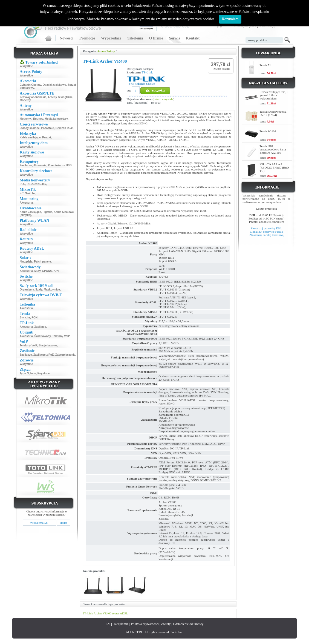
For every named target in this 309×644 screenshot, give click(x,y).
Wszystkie (26, 66)
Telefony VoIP (61, 336)
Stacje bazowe (48, 345)
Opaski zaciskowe (54, 85)
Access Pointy (106, 51)
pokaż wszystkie (163, 99)
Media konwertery (56, 119)
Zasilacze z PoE (44, 355)
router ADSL (120, 613)
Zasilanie (40, 327)
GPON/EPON (50, 271)
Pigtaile (47, 212)
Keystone (44, 373)
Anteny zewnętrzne (60, 97)
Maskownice (52, 290)
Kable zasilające (30, 137)
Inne (33, 373)
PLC (22, 184)
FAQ (109, 624)
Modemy (25, 100)
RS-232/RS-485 (37, 184)
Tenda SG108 (268, 131)
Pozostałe (47, 128)
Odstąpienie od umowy (188, 624)
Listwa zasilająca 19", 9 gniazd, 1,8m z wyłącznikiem (274, 95)
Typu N (24, 373)
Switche (30, 193)
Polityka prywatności (145, 624)
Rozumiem (230, 19)
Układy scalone (30, 128)
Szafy (39, 290)
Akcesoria (40, 165)
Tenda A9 (265, 65)
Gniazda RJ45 (65, 128)
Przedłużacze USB (60, 165)
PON (34, 317)
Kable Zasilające (30, 212)
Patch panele (42, 262)
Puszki (47, 137)
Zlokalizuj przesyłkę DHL (266, 228)
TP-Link (147, 72)
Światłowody (42, 336)
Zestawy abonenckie (33, 97)
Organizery (27, 290)
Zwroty (166, 624)
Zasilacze (26, 165)
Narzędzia (26, 262)
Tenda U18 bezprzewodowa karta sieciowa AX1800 (273, 149)
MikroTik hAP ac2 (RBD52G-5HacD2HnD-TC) (275, 167)
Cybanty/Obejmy (30, 85)
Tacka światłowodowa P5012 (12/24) (273, 113)
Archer (98, 613)
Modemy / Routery (31, 119)
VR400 (107, 613)
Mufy (37, 271)
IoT (22, 193)
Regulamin (121, 624)
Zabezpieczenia (65, 355)
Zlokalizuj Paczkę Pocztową (266, 235)
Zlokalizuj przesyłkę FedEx (267, 232)
